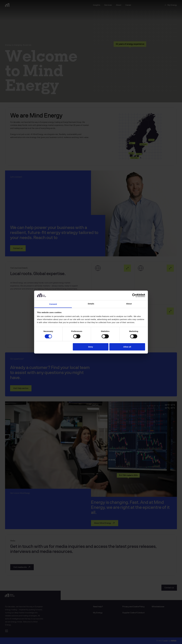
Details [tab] (91, 304)
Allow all (127, 347)
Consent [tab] (53, 304)
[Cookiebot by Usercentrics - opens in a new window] (134, 295)
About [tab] (129, 304)
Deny (91, 347)
